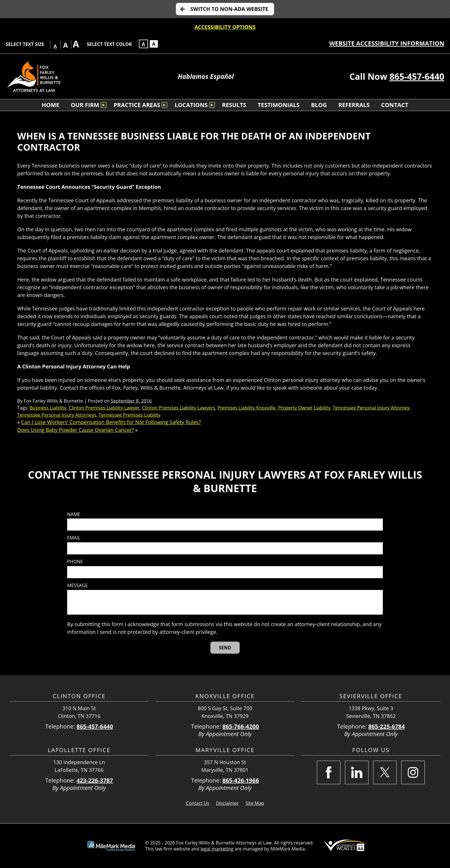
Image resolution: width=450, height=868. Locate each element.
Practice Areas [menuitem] (137, 105)
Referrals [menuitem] (354, 105)
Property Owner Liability (304, 408)
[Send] (225, 648)
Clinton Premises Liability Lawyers (179, 408)
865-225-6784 (386, 726)
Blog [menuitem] (319, 105)
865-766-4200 (241, 726)
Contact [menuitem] (395, 105)
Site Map (255, 803)
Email (74, 538)
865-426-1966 (241, 780)
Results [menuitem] (234, 105)
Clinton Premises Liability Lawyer (104, 408)
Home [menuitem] (50, 105)
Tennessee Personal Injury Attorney (371, 408)
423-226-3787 (95, 780)
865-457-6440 (417, 76)
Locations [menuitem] (191, 105)
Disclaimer (227, 803)
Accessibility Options (225, 27)
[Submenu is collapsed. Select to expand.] (104, 105)
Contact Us (198, 803)
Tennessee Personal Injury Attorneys (57, 415)
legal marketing (217, 849)
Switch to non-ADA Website (229, 9)
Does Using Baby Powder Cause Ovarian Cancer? (76, 430)
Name (74, 514)
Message (77, 586)
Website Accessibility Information (387, 43)
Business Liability (48, 408)
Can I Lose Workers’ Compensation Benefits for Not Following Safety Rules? (111, 422)
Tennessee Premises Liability (130, 415)
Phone (75, 562)
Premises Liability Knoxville (247, 408)
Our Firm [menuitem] (85, 105)
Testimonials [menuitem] (279, 105)
